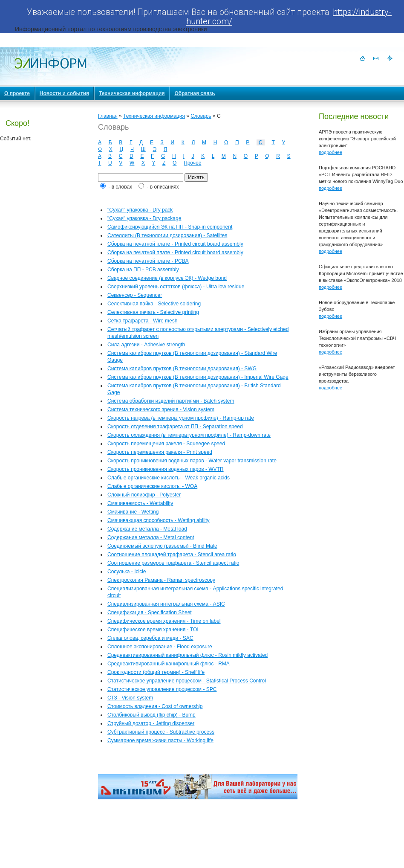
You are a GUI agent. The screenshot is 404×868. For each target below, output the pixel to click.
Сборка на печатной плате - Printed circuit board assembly (175, 244)
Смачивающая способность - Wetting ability (159, 520)
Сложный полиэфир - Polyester (144, 495)
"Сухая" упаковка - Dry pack (140, 210)
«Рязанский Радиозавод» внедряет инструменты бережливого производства (357, 374)
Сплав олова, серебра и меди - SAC (150, 638)
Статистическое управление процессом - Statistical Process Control (187, 681)
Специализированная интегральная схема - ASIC (166, 604)
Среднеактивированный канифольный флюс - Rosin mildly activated (188, 655)
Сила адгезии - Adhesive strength (146, 345)
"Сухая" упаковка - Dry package (144, 218)
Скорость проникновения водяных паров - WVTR (166, 469)
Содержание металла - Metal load (147, 529)
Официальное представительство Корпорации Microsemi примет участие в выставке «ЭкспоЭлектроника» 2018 (361, 273)
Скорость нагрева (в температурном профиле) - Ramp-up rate (181, 418)
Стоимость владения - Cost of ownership (155, 706)
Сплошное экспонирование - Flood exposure (160, 647)
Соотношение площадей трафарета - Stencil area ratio (172, 554)
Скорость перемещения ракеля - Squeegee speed (166, 444)
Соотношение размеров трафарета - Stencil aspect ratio (173, 563)
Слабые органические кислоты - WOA (152, 486)
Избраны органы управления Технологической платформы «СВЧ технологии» (357, 338)
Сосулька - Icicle (127, 572)
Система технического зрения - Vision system (161, 409)
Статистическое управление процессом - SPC (162, 689)
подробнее (330, 152)
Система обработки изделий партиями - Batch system (171, 401)
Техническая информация (154, 116)
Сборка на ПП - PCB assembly (143, 270)
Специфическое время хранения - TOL (154, 630)
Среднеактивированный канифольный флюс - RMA (169, 664)
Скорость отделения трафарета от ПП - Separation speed (175, 427)
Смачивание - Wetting (133, 512)
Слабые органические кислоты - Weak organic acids (169, 478)
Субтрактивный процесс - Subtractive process (161, 732)
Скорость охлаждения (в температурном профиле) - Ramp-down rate (189, 435)
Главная (108, 116)
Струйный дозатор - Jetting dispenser (151, 723)
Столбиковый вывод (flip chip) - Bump (151, 715)
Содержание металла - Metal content (151, 537)
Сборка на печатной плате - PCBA (148, 261)
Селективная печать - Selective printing (153, 312)
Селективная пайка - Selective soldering (154, 304)
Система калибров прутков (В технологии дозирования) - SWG (182, 369)
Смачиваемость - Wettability (140, 503)
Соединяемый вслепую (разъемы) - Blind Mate (162, 546)
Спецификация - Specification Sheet (150, 613)
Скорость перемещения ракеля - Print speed (160, 452)
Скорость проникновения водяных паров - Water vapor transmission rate (192, 461)
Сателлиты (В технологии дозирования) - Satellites (167, 235)
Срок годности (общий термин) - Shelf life (156, 672)
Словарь (201, 116)
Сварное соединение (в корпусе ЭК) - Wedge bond (167, 278)
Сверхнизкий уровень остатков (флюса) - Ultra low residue (176, 287)
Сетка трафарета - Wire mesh (142, 321)
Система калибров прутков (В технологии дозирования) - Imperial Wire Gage (198, 377)
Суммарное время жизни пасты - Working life (160, 740)
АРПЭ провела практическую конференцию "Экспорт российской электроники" (357, 139)
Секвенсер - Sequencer (135, 295)
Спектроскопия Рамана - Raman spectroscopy (161, 580)
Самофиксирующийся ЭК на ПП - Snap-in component (170, 227)
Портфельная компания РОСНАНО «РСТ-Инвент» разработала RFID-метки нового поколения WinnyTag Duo (361, 174)
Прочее (192, 163)
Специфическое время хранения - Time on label (164, 621)
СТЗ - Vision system (130, 698)
